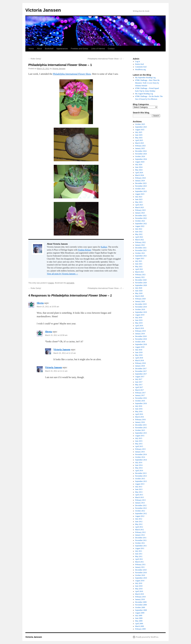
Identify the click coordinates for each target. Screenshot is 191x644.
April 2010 (139, 591)
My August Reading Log (144, 94)
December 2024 (141, 151)
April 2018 (139, 358)
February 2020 (140, 299)
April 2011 (139, 559)
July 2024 (139, 165)
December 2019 (141, 304)
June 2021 (139, 264)
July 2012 (139, 519)
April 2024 (139, 173)
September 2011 (141, 546)
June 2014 (139, 465)
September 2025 (141, 127)
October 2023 (140, 189)
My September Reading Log (145, 78)
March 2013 (140, 497)
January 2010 (140, 599)
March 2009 (140, 626)
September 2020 (141, 285)
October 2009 (140, 607)
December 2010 (141, 570)
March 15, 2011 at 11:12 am (65, 353)
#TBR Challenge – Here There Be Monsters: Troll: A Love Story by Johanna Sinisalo (147, 83)
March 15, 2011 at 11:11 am (56, 371)
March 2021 (140, 272)
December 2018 (141, 336)
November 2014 (141, 454)
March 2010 (140, 594)
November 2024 (141, 154)
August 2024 (140, 162)
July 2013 (139, 487)
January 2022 (140, 245)
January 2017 (140, 395)
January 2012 (140, 535)
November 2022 (141, 218)
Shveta (40, 303)
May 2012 (139, 524)
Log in (138, 61)
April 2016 (139, 414)
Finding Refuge (85, 250)
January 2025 (140, 148)
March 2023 (140, 207)
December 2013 (141, 473)
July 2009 (139, 616)
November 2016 (141, 398)
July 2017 (139, 379)
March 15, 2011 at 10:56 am (56, 335)
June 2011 (139, 554)
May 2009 (139, 621)
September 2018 (141, 344)
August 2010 (140, 581)
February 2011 (140, 565)
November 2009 (141, 605)
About (39, 49)
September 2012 (141, 513)
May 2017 (139, 385)
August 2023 (140, 194)
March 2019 (140, 328)
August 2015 (140, 436)
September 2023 (141, 191)
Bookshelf (49, 49)
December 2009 (141, 602)
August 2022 (140, 226)
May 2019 (139, 323)
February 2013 (140, 500)
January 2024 (140, 181)
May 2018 (139, 355)
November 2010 (141, 573)
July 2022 (139, 229)
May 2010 (139, 589)
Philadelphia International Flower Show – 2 (106, 59)
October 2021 (140, 253)
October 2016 (140, 401)
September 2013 (141, 481)
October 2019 (140, 309)
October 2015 (140, 430)
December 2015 (141, 425)
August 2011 (140, 548)
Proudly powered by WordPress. (147, 637)
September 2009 (141, 610)
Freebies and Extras (79, 49)
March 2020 (140, 296)
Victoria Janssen (43, 10)
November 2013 (141, 476)
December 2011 (141, 538)
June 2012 (139, 522)
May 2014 (139, 468)
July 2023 (139, 197)
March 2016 (140, 417)
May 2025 (139, 138)
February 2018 (140, 363)
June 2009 (139, 618)
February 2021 (140, 275)
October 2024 (140, 156)
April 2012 (139, 527)
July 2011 (139, 551)
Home (31, 49)
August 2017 (140, 377)
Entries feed (140, 64)
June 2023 (139, 199)
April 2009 (139, 624)
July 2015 (139, 438)
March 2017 (140, 390)
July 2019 (139, 318)
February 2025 (140, 146)
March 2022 (140, 240)
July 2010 (139, 583)
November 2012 (141, 508)
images (51, 283)
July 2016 (139, 406)
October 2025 (140, 124)
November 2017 (141, 371)
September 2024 (141, 159)
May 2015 (139, 444)
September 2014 (141, 460)
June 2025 (139, 135)
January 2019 (140, 334)
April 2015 (139, 446)
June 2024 (139, 167)
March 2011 (140, 562)
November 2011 (141, 540)
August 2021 (140, 258)
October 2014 (140, 457)
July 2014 (139, 462)
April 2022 (139, 237)
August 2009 (140, 613)
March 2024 (140, 175)
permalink (70, 283)
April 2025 (139, 140)
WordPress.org (140, 70)
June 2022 (139, 232)
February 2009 (140, 629)
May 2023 (139, 202)
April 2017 (139, 387)
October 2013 (140, 479)
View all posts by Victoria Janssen (62, 274)
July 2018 (139, 350)
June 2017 (139, 382)
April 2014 (139, 471)
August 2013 (140, 484)
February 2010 (140, 597)
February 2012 (140, 532)
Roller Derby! (35, 59)
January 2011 (140, 567)
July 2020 (139, 288)
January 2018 (140, 366)
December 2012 (141, 505)
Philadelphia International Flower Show (72, 74)
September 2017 (141, 374)
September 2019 (141, 312)
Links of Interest (98, 49)
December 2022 (141, 216)
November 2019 (141, 307)
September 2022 (141, 224)
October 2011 (140, 543)
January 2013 (140, 503)
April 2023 (139, 205)
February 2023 (140, 210)
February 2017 (140, 393)
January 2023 (140, 213)
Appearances (62, 49)
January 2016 (140, 422)
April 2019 (139, 326)
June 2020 (139, 291)
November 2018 (141, 339)
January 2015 (140, 452)
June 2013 (139, 489)
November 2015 (141, 428)
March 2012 (140, 530)
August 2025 (140, 130)
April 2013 (139, 495)
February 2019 (140, 331)
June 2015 (139, 441)
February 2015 (140, 449)
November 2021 (141, 250)
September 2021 (141, 256)
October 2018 (140, 342)
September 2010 (141, 578)
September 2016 (141, 403)
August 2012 (140, 516)
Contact (111, 49)
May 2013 (139, 492)
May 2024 (139, 170)
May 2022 (139, 234)
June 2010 (139, 586)
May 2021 (139, 267)
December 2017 (141, 369)
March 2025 (140, 143)
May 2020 (139, 293)
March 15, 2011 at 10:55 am (48, 307)
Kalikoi (104, 247)
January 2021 (140, 277)
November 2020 (141, 283)
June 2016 (139, 409)
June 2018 (139, 352)
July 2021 (139, 261)
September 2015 (141, 433)
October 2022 (140, 221)
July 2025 (139, 132)
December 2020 (141, 280)
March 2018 (140, 360)
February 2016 (140, 420)
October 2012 (140, 511)
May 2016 (139, 411)
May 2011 (139, 556)
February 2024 (140, 178)
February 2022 (140, 242)
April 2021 (139, 269)
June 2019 (139, 320)
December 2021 (141, 248)
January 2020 (140, 301)
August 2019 (140, 315)
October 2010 (140, 575)
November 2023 (141, 186)
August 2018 (140, 347)
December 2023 (141, 183)
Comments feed (141, 67)
